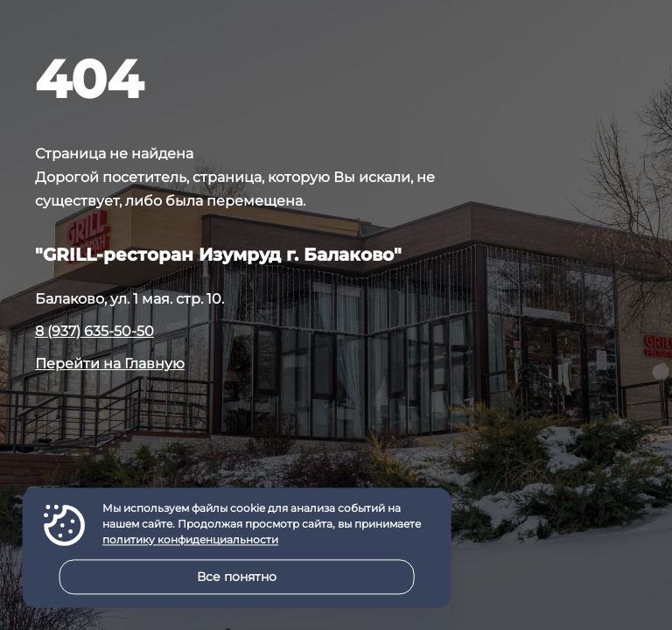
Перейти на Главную (110, 364)
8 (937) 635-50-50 (94, 331)
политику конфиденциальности (190, 540)
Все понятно (237, 577)
